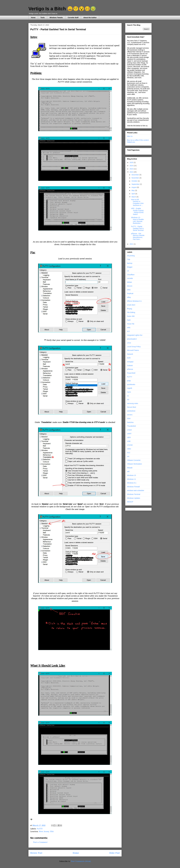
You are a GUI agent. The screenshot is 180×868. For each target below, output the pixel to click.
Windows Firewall (133, 487)
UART (129, 434)
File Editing (131, 312)
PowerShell (131, 373)
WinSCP (130, 502)
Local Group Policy (134, 347)
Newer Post (36, 853)
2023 (132, 169)
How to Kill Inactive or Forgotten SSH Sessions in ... (137, 202)
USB (129, 441)
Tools (43, 18)
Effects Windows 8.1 (134, 301)
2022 (132, 172)
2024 (132, 166)
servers (130, 415)
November (135, 178)
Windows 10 (131, 475)
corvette (130, 278)
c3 (128, 271)
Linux (129, 343)
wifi (128, 472)
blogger (130, 267)
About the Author (90, 18)
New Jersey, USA (46, 832)
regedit (130, 388)
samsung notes (133, 403)
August (134, 187)
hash (129, 320)
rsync (129, 392)
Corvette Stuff (73, 18)
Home (33, 18)
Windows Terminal (134, 494)
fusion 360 (131, 316)
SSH (129, 419)
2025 (132, 162)
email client (131, 305)
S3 (128, 400)
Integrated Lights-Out (135, 335)
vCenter (130, 445)
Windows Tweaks (56, 18)
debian (130, 282)
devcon (130, 286)
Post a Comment (40, 842)
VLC (129, 453)
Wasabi (130, 468)
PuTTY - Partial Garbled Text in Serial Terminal (137, 228)
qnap (129, 381)
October (135, 181)
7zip (129, 259)
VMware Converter (134, 460)
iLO (128, 331)
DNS (129, 290)
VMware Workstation (135, 464)
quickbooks (131, 384)
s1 (128, 396)
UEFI (129, 437)
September (136, 184)
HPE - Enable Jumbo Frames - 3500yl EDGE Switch (137, 211)
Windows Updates (134, 498)
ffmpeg (130, 309)
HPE (129, 328)
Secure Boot (132, 407)
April (133, 194)
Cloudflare (131, 275)
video (129, 449)
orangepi (130, 362)
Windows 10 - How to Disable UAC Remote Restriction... (137, 220)
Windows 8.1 (132, 483)
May (133, 190)
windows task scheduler (136, 490)
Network (130, 354)
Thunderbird (131, 426)
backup (130, 263)
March (134, 197)
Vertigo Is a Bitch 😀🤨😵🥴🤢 (62, 9)
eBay (129, 297)
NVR (129, 358)
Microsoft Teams (133, 350)
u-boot (129, 430)
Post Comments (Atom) (81, 861)
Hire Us (130, 136)
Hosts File (131, 324)
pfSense (130, 369)
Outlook (130, 366)
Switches (130, 422)
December (135, 175)
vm (128, 456)
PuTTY (40, 829)
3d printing (131, 256)
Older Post (114, 853)
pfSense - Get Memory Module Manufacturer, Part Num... (138, 236)
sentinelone (131, 411)
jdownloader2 (132, 339)
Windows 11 (131, 479)
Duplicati (130, 293)
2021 (132, 244)
